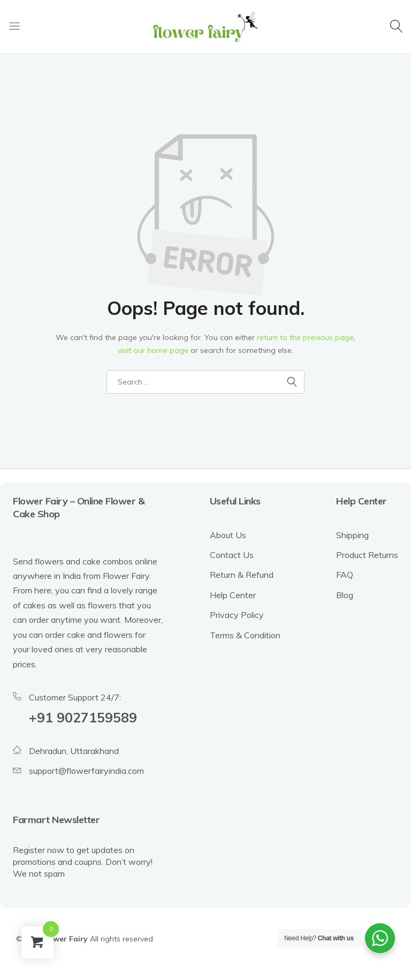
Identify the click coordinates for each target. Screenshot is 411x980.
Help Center (233, 595)
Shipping (352, 535)
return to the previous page (305, 337)
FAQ (345, 575)
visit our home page (153, 350)
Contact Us (232, 555)
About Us (228, 535)
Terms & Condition (245, 635)
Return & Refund (242, 575)
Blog (345, 595)
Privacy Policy (237, 615)
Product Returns (367, 555)
